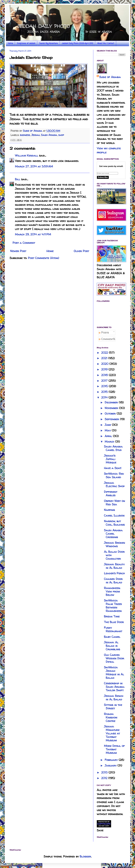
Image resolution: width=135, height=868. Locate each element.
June (108, 425)
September (112, 419)
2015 (105, 392)
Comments (107, 339)
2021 (105, 358)
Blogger (85, 856)
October (111, 414)
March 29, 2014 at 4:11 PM (33, 234)
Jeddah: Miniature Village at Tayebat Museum (112, 733)
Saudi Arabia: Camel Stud (113, 448)
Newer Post (18, 251)
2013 (105, 772)
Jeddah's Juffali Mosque (110, 459)
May (108, 430)
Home (10, 44)
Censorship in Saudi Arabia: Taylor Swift (114, 687)
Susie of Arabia (110, 77)
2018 (105, 375)
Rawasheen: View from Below (112, 591)
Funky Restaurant (113, 629)
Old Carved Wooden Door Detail (114, 658)
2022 (105, 353)
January (111, 765)
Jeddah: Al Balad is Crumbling (112, 646)
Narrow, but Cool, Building (114, 523)
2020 (105, 364)
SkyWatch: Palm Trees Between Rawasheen (113, 606)
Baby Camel (112, 637)
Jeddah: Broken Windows (114, 544)
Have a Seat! (113, 468)
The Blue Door (114, 622)
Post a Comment (24, 243)
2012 (105, 778)
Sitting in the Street (113, 707)
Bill (18, 179)
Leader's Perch (114, 573)
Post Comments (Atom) (43, 258)
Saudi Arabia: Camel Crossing (113, 534)
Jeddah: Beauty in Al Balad (114, 566)
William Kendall (27, 155)
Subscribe (103, 177)
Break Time (112, 616)
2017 (105, 381)
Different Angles (111, 494)
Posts (104, 332)
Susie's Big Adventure (49, 44)
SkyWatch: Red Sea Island (114, 475)
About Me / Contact (106, 44)
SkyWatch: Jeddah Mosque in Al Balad (114, 672)
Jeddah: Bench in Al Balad (114, 698)
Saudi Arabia (49, 135)
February (112, 760)
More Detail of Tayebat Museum (114, 749)
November (112, 408)
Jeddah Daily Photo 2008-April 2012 (77, 44)
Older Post (81, 251)
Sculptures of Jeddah (26, 44)
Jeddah (35, 135)
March (110, 442)
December (112, 402)
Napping (109, 510)
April (109, 436)
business (25, 135)
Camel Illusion (114, 515)
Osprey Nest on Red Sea (114, 503)
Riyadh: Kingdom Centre (111, 717)
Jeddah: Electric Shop (114, 485)
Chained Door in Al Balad (113, 581)
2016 (105, 386)
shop (61, 135)
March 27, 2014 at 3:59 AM (34, 166)
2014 (105, 397)
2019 (105, 369)
